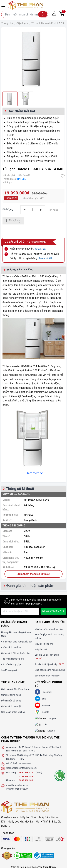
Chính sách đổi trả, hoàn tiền (15, 653)
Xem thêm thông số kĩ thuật (34, 574)
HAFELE (21, 179)
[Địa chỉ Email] (20, 611)
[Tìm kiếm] (43, 14)
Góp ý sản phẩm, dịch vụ (13, 712)
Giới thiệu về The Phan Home (16, 689)
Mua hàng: (11, 776)
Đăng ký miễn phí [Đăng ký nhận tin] (53, 611)
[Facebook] (38, 692)
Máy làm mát (41, 650)
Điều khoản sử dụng (11, 701)
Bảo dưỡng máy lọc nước (47, 676)
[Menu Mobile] (4, 5)
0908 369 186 (26, 783)
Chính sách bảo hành (12, 647)
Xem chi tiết (40, 249)
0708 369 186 (26, 780)
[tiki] (40, 726)
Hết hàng (13, 221)
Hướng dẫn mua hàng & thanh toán (16, 634)
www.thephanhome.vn (17, 788)
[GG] (38, 712)
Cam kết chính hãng (11, 695)
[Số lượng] (33, 210)
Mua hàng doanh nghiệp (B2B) (50, 670)
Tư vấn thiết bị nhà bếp (50, 664)
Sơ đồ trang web (9, 670)
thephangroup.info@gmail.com (21, 771)
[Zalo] (38, 699)
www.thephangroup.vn (17, 792)
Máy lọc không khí (44, 644)
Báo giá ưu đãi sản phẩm (47, 657)
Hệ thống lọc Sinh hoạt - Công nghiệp (50, 636)
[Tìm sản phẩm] (25, 14)
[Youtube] (38, 705)
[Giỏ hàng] (62, 13)
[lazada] (42, 733)
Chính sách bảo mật (11, 706)
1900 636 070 (26, 776)
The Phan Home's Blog (12, 659)
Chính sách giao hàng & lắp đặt (17, 642)
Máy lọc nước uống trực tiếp (49, 629)
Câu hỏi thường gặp (11, 665)
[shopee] (42, 719)
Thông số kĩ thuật (20, 489)
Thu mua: (11, 783)
